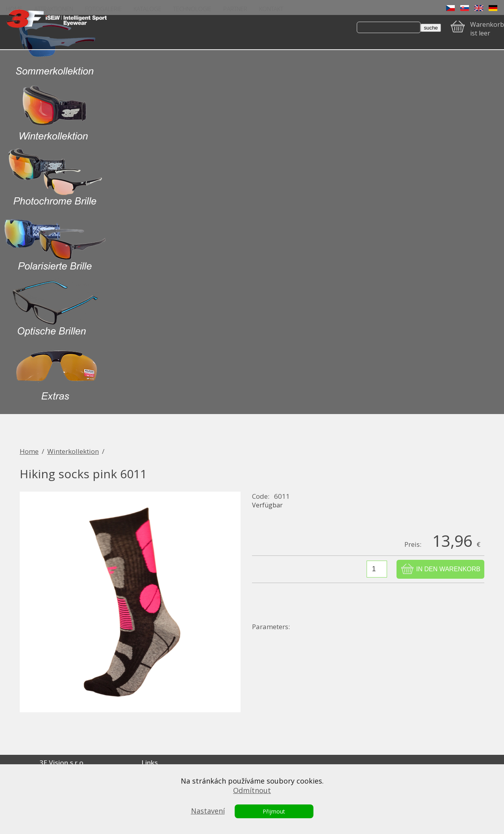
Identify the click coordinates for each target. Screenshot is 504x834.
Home (29, 451)
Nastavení (208, 811)
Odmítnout (252, 790)
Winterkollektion (73, 451)
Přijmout (274, 811)
